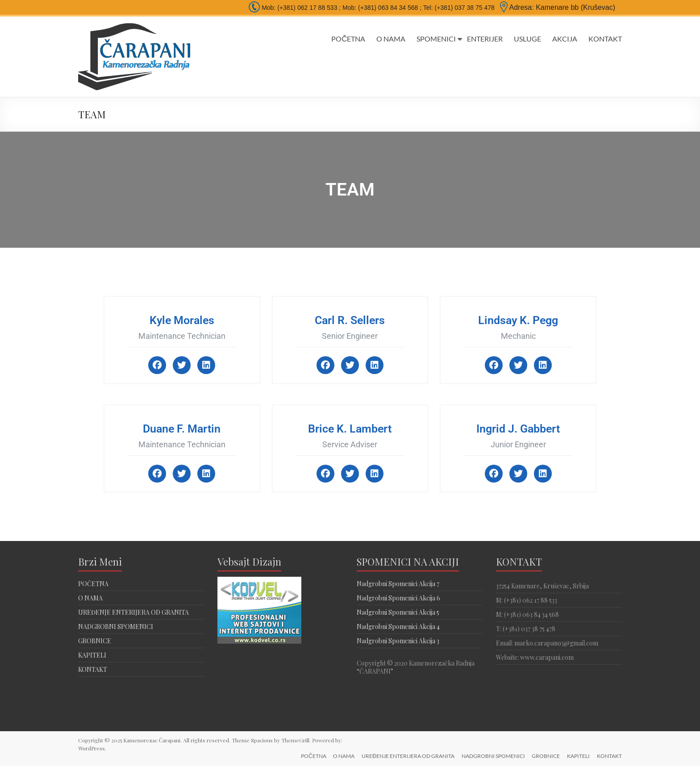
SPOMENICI (436, 39)
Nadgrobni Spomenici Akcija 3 (398, 641)
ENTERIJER (485, 39)
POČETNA (348, 39)
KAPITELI (92, 655)
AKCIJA (565, 39)
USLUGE (527, 39)
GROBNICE (95, 641)
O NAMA (391, 39)
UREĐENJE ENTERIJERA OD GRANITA (133, 612)
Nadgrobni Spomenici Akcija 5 (398, 612)
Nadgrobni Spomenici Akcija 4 (398, 627)
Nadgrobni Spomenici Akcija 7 (398, 584)
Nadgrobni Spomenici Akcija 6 (398, 598)
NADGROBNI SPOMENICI (116, 627)
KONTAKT (605, 39)
